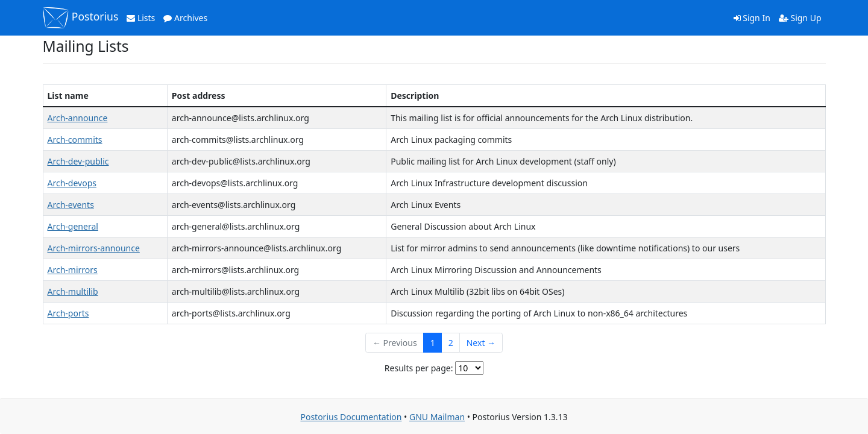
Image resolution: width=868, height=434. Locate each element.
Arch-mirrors (73, 270)
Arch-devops (72, 183)
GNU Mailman (437, 417)
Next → (481, 343)
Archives (185, 18)
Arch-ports (68, 313)
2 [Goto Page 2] (451, 343)
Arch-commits (75, 140)
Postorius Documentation (351, 417)
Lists (141, 18)
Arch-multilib (73, 291)
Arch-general (73, 226)
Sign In (752, 18)
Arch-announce (78, 118)
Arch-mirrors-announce (94, 248)
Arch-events (71, 205)
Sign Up (800, 18)
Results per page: (419, 368)
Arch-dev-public (78, 161)
